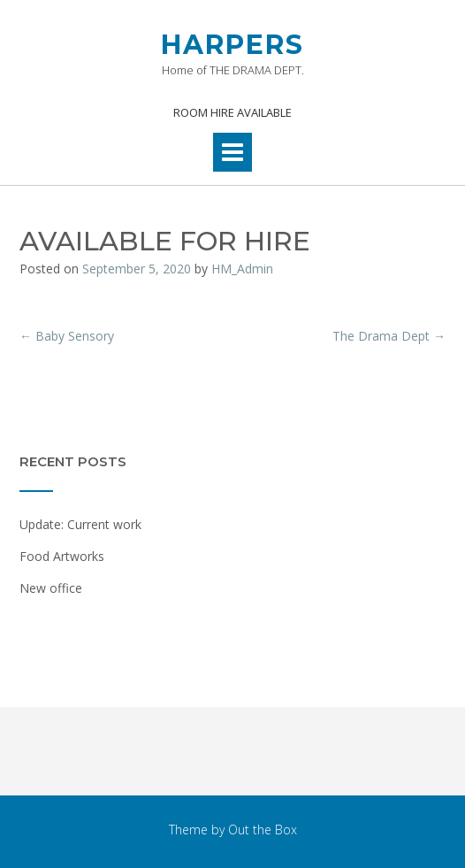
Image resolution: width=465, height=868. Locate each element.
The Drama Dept (389, 336)
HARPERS (232, 45)
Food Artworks (62, 556)
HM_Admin (242, 269)
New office (51, 588)
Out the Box (263, 830)
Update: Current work (80, 524)
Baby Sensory (67, 336)
